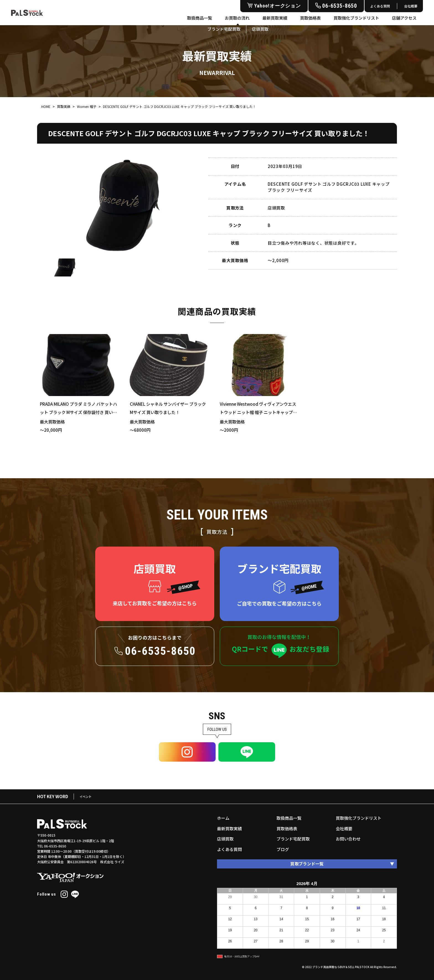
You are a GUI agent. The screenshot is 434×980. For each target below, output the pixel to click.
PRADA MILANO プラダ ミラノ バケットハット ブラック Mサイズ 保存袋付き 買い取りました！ (78, 412)
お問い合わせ (348, 839)
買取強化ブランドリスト (356, 18)
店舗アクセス (404, 18)
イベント (86, 797)
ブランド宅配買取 (293, 839)
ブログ (283, 849)
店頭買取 (225, 839)
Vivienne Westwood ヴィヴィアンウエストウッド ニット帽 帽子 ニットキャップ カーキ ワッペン (258, 412)
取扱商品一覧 (200, 18)
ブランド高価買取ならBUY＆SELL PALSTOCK (341, 967)
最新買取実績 (275, 18)
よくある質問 (380, 6)
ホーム (223, 818)
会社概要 (411, 6)
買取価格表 (310, 18)
